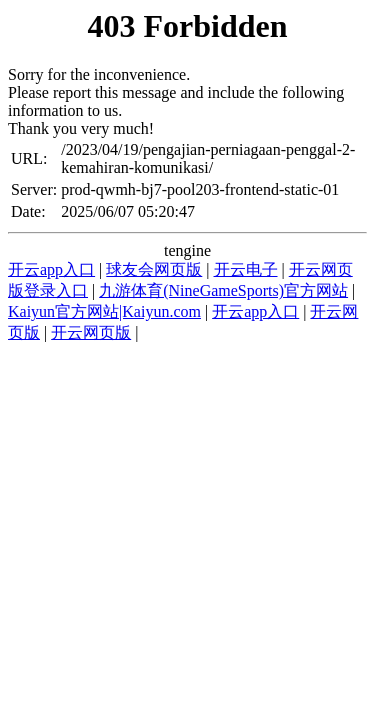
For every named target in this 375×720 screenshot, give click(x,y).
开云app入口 (51, 269)
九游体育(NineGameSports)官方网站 (223, 290)
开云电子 (246, 269)
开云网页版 (91, 332)
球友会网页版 (154, 269)
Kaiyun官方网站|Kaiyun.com (104, 311)
